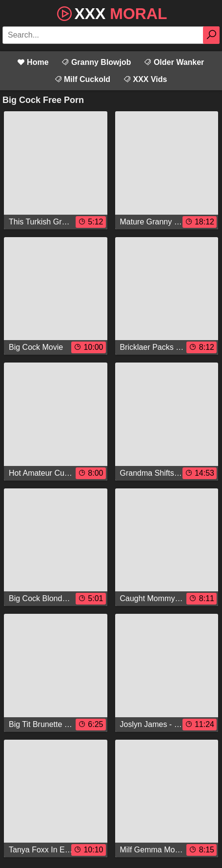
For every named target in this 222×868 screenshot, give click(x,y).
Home (33, 62)
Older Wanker (174, 62)
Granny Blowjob (96, 62)
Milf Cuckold (82, 79)
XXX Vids (145, 79)
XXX (111, 13)
